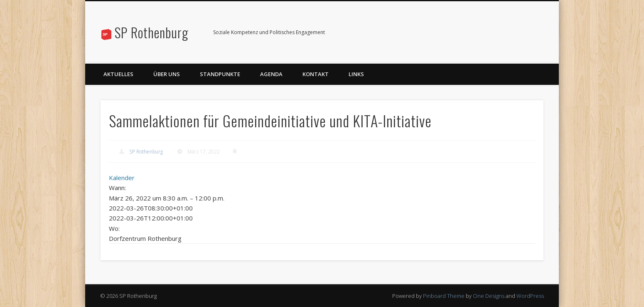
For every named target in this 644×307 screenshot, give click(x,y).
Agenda (271, 74)
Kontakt (316, 74)
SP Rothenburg (152, 32)
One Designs (489, 296)
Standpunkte (220, 74)
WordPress (530, 296)
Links (356, 74)
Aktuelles (118, 74)
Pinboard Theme (444, 296)
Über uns (167, 74)
